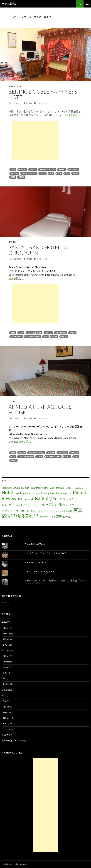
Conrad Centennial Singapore (39, 571)
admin (29, 103)
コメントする (42, 103)
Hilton (6, 628)
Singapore (61, 333)
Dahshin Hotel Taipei (35, 544)
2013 (13, 333)
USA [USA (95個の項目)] (37, 499)
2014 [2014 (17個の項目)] (27, 488)
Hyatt (6, 633)
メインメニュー (87, 4)
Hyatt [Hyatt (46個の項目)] (17, 493)
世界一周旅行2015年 (12, 740)
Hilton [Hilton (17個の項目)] (70, 488)
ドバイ (40, 457)
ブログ (5, 735)
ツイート (6, 603)
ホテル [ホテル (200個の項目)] (56, 504)
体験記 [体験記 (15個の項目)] (70, 511)
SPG (5, 645)
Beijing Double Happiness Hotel (43, 94)
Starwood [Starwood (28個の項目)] (28, 499)
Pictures (73, 169)
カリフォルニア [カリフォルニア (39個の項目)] (67, 499)
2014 (13, 453)
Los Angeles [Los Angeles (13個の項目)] (36, 493)
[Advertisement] (35, 140)
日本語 (6, 684)
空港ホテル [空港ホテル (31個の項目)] (45, 517)
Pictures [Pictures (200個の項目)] (81, 492)
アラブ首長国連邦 (26, 457)
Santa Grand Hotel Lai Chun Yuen (39, 250)
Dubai (22, 453)
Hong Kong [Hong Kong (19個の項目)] (78, 488)
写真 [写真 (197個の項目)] (78, 510)
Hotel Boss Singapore (36, 562)
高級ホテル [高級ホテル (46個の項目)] (63, 516)
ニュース (6, 729)
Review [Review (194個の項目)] (9, 498)
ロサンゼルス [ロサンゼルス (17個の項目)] (57, 511)
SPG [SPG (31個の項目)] (19, 499)
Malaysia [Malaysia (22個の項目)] (62, 493)
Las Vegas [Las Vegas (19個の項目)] (26, 493)
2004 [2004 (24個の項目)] (9, 488)
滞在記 (22, 177)
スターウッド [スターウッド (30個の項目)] (9, 505)
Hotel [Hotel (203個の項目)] (7, 492)
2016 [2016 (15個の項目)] (32, 488)
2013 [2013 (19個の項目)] (22, 488)
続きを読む (73, 115)
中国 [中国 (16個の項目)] (65, 511)
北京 (67, 173)
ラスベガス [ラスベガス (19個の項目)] (35, 511)
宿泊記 (76, 173)
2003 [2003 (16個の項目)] (4, 488)
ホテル (43, 173)
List (3, 678)
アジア (73, 333)
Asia (11, 86)
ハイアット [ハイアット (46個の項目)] (24, 505)
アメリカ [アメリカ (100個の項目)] (49, 499)
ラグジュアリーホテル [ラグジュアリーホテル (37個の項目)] (16, 511)
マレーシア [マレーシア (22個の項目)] (69, 505)
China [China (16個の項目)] (65, 488)
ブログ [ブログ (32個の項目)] (44, 505)
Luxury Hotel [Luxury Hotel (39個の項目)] (49, 493)
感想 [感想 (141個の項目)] (20, 516)
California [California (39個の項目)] (56, 488)
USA (4, 701)
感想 (13, 177)
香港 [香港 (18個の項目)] (54, 517)
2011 (13, 169)
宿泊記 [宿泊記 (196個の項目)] (8, 516)
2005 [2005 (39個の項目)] (16, 488)
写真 (59, 173)
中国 (52, 173)
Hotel (62, 169)
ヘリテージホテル (29, 173)
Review (15, 173)
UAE (13, 457)
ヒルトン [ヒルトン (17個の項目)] (36, 505)
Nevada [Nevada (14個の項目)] (69, 493)
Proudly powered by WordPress (15, 864)
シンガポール (16, 337)
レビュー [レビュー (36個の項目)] (46, 511)
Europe (5, 650)
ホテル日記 (9, 4)
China (33, 169)
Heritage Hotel (47, 169)
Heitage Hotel (34, 333)
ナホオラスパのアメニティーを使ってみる (46, 553)
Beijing (23, 169)
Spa (3, 695)
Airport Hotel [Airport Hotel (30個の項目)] (42, 488)
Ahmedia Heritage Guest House (42, 410)
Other (17, 86)
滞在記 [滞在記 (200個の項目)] (31, 516)
